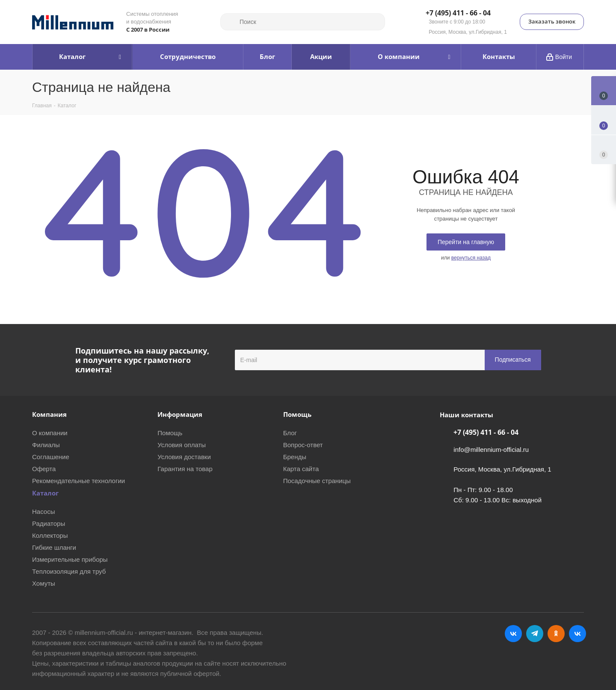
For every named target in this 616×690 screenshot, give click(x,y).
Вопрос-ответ (303, 445)
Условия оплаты (182, 445)
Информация (180, 414)
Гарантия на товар (185, 469)
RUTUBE (577, 634)
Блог (290, 433)
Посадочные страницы (317, 481)
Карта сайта (301, 469)
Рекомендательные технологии (78, 481)
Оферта (44, 469)
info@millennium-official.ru (491, 450)
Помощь (170, 433)
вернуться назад (471, 258)
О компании (50, 433)
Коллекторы (50, 535)
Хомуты (44, 583)
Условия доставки (184, 457)
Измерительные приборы (70, 559)
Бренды (295, 457)
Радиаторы (49, 523)
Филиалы (46, 445)
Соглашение (51, 457)
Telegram (535, 634)
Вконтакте (513, 634)
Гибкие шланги (54, 547)
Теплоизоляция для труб (69, 571)
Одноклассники (556, 634)
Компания (49, 414)
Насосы (43, 512)
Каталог (45, 493)
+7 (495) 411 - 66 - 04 (458, 13)
